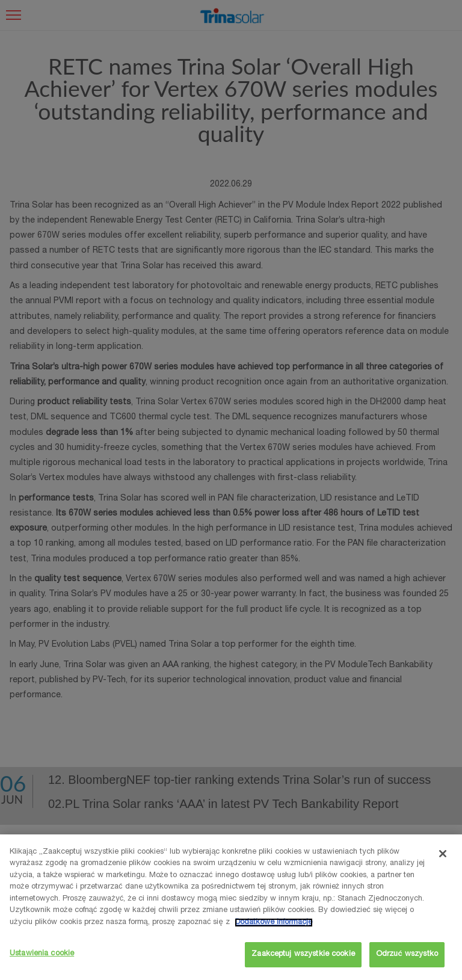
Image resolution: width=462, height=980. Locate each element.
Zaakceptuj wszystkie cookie (303, 954)
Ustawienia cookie (42, 954)
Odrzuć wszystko (407, 954)
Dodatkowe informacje (274, 923)
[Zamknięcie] (443, 854)
